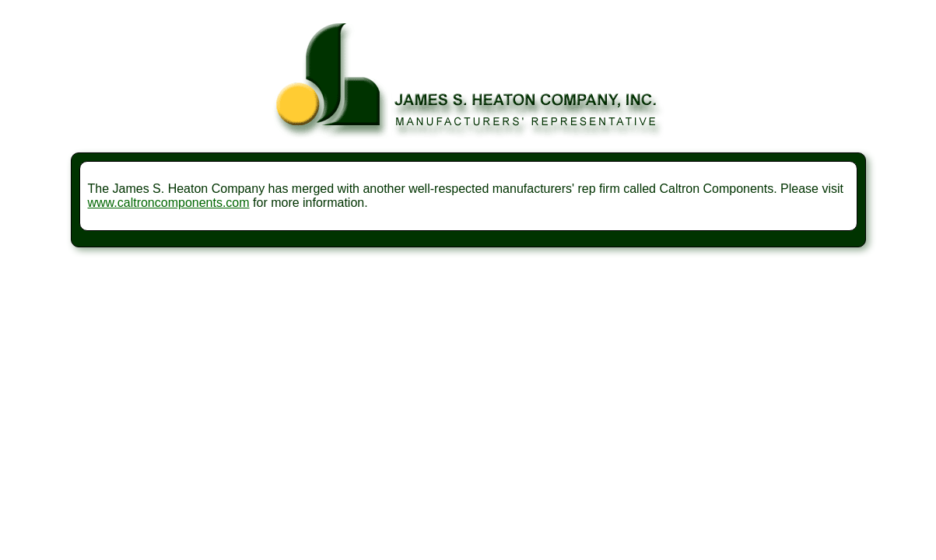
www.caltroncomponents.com (169, 203)
